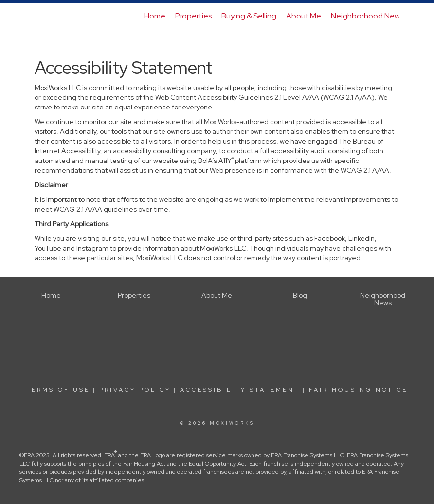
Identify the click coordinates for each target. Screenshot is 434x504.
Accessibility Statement (240, 390)
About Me (304, 16)
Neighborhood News (367, 16)
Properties (193, 16)
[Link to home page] (40, 16)
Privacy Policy (135, 390)
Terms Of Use (58, 390)
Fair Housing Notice (358, 390)
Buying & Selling (249, 16)
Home (155, 16)
